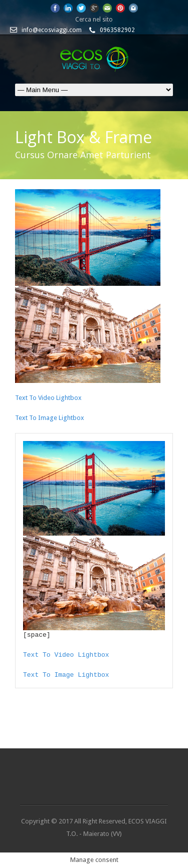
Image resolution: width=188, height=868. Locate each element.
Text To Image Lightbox (50, 418)
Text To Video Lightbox (48, 398)
